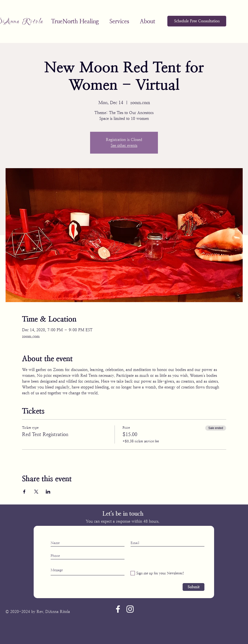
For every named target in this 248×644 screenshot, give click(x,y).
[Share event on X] (36, 492)
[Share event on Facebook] (24, 492)
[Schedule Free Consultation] (197, 21)
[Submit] (194, 587)
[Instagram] (130, 609)
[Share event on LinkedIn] (48, 492)
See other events (124, 145)
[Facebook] (118, 609)
